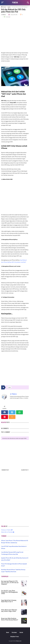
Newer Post (5, 470)
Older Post (25, 470)
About (8, 632)
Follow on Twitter (7, 530)
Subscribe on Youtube (8, 532)
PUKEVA (15, 2)
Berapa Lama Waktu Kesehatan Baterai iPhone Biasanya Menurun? (10, 619)
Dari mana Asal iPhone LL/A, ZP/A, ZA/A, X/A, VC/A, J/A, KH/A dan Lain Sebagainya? (10, 583)
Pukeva (14, 394)
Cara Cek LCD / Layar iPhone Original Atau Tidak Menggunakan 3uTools (9, 592)
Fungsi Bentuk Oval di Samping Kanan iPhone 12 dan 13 (9, 601)
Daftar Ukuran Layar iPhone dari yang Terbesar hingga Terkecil (9, 610)
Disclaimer (14, 632)
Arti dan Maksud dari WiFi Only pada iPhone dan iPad (13, 10)
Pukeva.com (19, 641)
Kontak (21, 632)
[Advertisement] (15, 36)
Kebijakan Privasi (15, 636)
